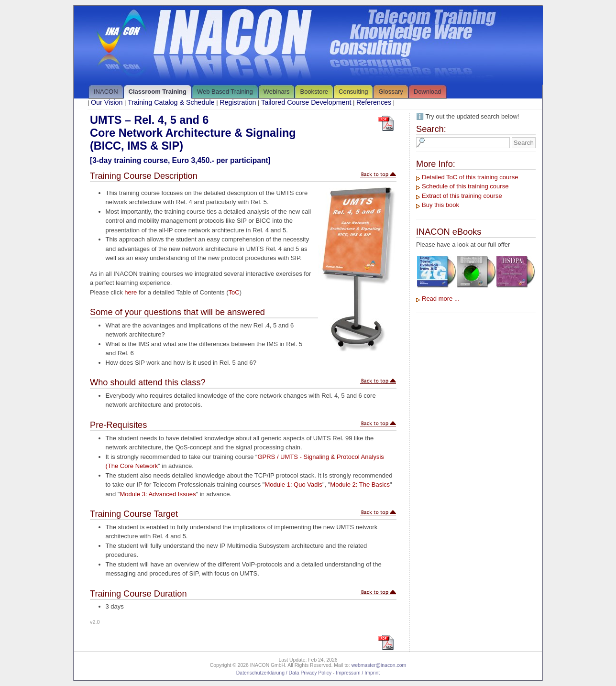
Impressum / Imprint (358, 673)
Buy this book (440, 205)
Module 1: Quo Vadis (293, 485)
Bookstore (314, 92)
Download (428, 92)
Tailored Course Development (306, 102)
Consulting (353, 92)
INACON (106, 92)
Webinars (277, 92)
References (374, 102)
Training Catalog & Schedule (171, 102)
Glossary (390, 92)
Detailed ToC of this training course (470, 177)
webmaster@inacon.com (379, 665)
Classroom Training (158, 92)
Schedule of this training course (465, 186)
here (131, 292)
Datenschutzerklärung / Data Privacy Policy (284, 673)
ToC (234, 292)
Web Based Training (225, 92)
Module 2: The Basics (360, 485)
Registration (238, 102)
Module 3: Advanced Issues (158, 494)
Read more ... (441, 299)
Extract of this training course (462, 196)
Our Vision (107, 102)
